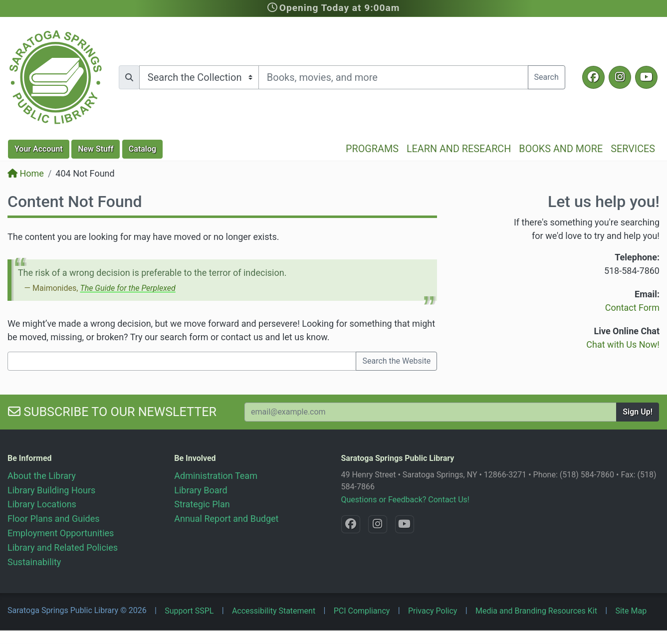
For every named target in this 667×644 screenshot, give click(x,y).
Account (39, 149)
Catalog (142, 149)
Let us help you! (604, 202)
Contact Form (632, 308)
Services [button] (633, 149)
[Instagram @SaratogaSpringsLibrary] (620, 77)
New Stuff (96, 149)
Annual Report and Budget (226, 519)
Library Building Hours (51, 490)
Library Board (201, 490)
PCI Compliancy (362, 611)
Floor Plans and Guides (54, 519)
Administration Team (216, 476)
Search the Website (396, 361)
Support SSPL (189, 611)
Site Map (631, 611)
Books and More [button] (561, 149)
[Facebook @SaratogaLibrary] (593, 77)
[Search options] (199, 77)
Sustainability (34, 562)
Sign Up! (638, 412)
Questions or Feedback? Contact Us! (405, 500)
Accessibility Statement (274, 611)
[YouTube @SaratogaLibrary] (646, 77)
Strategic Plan (202, 504)
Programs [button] (372, 149)
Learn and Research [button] (459, 149)
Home (26, 173)
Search (547, 77)
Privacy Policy (433, 611)
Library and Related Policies (63, 547)
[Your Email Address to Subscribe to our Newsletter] (431, 412)
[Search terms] (393, 77)
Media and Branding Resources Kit (536, 611)
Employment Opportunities (61, 533)
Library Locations (42, 504)
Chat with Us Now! (623, 344)
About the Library (42, 476)
